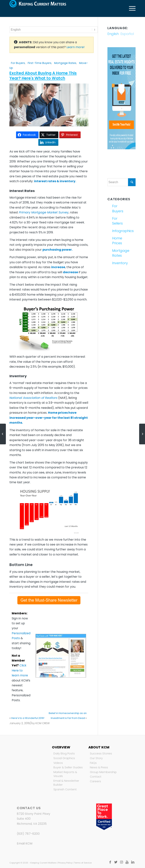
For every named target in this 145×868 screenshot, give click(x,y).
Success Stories (101, 753)
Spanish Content (65, 789)
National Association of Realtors (33, 398)
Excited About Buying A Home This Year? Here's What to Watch (43, 76)
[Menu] (130, 8)
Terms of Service (83, 863)
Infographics (116, 231)
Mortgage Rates (65, 63)
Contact (96, 777)
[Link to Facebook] (110, 862)
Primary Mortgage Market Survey (44, 212)
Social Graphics (64, 758)
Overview (61, 747)
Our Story (96, 758)
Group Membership (103, 772)
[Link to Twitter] (116, 862)
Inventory (116, 263)
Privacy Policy (65, 863)
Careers (95, 781)
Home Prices (116, 241)
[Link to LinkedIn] (133, 862)
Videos (58, 763)
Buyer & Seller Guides (68, 767)
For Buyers (18, 63)
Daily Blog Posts (64, 753)
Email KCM (25, 843)
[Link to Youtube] (127, 862)
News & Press (99, 767)
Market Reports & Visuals (65, 774)
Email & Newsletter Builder (66, 783)
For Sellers (116, 221)
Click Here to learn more (20, 670)
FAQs (93, 763)
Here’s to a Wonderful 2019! (28, 718)
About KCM (99, 747)
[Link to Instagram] (121, 862)
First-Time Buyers (40, 63)
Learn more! (76, 47)
